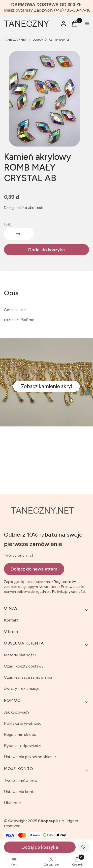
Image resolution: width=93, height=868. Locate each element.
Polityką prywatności (69, 592)
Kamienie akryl (59, 39)
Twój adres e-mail (18, 555)
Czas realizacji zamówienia (28, 677)
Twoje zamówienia (21, 780)
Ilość (8, 224)
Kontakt (11, 620)
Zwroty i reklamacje (22, 688)
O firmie (11, 631)
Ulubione (12, 803)
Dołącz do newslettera (34, 569)
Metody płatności (20, 655)
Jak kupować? (17, 712)
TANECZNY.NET (15, 39)
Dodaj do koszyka (46, 250)
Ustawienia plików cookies (29, 757)
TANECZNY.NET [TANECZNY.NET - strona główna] (43, 511)
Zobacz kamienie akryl (46, 386)
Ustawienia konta (20, 792)
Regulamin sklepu (20, 734)
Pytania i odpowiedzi (23, 745)
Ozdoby (38, 39)
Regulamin (62, 582)
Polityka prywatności (23, 723)
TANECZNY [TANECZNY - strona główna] (27, 24)
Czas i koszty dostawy (24, 666)
